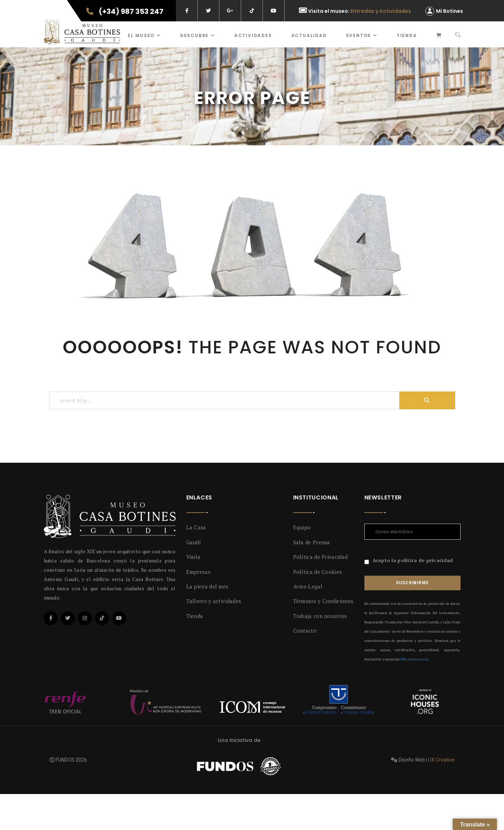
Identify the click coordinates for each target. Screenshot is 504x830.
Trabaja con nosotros (320, 616)
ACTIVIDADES (253, 35)
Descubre (198, 35)
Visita (194, 557)
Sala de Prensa (312, 542)
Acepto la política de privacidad (413, 560)
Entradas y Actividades (381, 11)
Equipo (302, 527)
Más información (414, 659)
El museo (144, 35)
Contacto (305, 631)
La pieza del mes (207, 586)
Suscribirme (412, 583)
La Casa (196, 527)
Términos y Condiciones (323, 601)
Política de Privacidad (321, 557)
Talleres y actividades (214, 601)
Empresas (198, 572)
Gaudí (194, 542)
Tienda (407, 35)
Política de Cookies (318, 572)
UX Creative (441, 760)
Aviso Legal (308, 586)
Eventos (362, 35)
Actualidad (309, 35)
